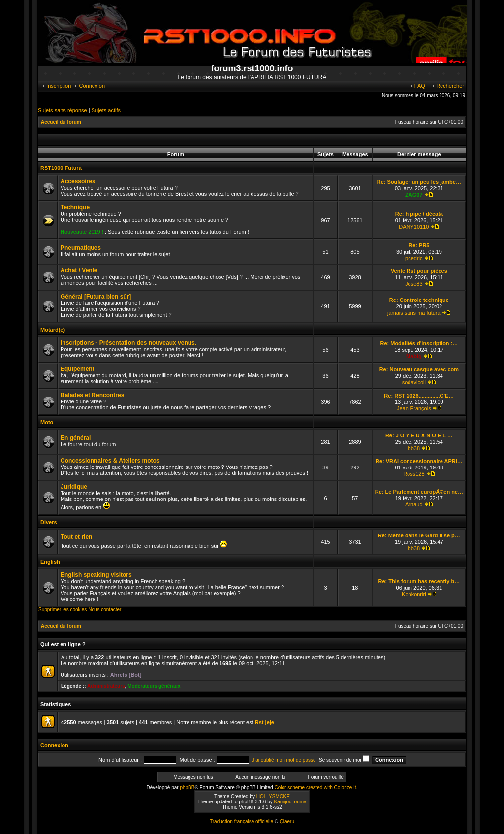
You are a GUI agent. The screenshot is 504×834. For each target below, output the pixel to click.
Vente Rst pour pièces (419, 271)
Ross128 (414, 474)
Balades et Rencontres (92, 395)
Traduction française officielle (241, 821)
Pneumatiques (81, 248)
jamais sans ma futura (414, 313)
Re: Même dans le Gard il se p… (419, 535)
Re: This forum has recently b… (419, 581)
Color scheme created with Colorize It (315, 787)
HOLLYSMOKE (273, 796)
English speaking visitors (96, 575)
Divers (49, 522)
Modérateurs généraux (154, 686)
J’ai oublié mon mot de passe (284, 760)
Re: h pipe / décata (419, 214)
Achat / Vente (79, 270)
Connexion (89, 86)
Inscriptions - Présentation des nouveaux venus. (128, 343)
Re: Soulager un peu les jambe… (419, 182)
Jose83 (414, 284)
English (50, 562)
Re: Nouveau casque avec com (419, 369)
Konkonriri (414, 594)
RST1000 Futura (61, 168)
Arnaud (414, 504)
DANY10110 (414, 227)
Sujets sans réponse (63, 110)
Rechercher (448, 86)
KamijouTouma (290, 802)
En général (76, 438)
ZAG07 (414, 195)
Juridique (74, 487)
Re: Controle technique (419, 300)
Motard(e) (53, 330)
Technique (75, 207)
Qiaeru (287, 821)
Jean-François (414, 408)
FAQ (417, 86)
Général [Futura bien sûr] (96, 297)
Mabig (414, 356)
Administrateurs (106, 686)
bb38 (414, 448)
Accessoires (78, 181)
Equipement (78, 369)
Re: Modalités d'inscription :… (419, 343)
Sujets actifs (106, 110)
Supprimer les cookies (63, 610)
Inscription (56, 86)
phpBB (187, 787)
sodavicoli (414, 382)
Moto (47, 422)
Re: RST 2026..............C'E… (419, 396)
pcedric (414, 258)
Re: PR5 (419, 245)
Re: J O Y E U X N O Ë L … (419, 435)
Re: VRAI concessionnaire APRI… (419, 461)
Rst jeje (265, 722)
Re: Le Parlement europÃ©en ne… (419, 492)
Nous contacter (105, 610)
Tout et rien (76, 537)
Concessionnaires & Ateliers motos (110, 461)
